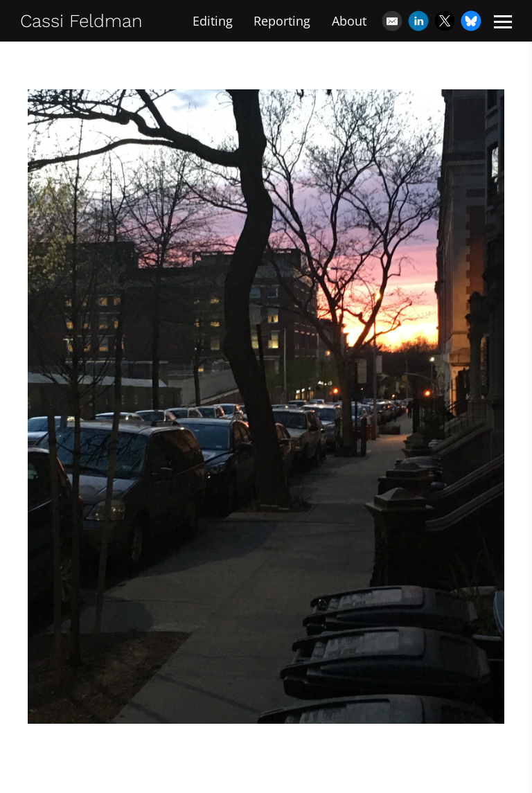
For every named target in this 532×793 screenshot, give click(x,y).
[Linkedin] (418, 21)
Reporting (282, 21)
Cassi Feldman (81, 21)
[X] (445, 21)
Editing (213, 21)
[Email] (392, 21)
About (349, 21)
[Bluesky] (471, 21)
